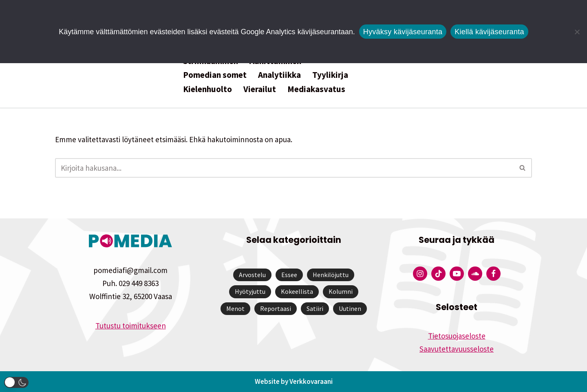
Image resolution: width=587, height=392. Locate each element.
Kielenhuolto (207, 89)
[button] (16, 382)
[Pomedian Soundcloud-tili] (475, 274)
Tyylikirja (330, 75)
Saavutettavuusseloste (457, 349)
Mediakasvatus (316, 89)
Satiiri (315, 308)
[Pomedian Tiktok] (438, 274)
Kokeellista (297, 291)
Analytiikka (279, 75)
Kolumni (341, 291)
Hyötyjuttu (250, 291)
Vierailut (260, 89)
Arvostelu (252, 275)
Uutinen (350, 308)
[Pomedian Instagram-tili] (420, 274)
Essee (289, 275)
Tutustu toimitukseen (131, 326)
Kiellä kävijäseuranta (489, 32)
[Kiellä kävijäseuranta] (577, 32)
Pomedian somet (215, 75)
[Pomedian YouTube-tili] (457, 274)
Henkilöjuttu (331, 275)
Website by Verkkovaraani (294, 381)
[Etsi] (284, 168)
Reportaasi (276, 308)
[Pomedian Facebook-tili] (493, 274)
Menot (235, 308)
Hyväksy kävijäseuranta (403, 32)
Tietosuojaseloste (457, 336)
